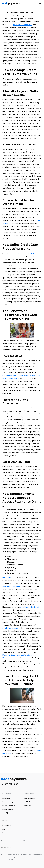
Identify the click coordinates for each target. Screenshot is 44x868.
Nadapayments (9, 577)
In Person (6, 798)
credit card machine (11, 586)
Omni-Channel (8, 809)
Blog (4, 833)
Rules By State (29, 798)
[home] (11, 4)
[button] (39, 4)
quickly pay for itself (30, 607)
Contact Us (7, 825)
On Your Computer (10, 802)
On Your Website (9, 806)
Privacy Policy (6, 848)
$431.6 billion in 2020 (22, 25)
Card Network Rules (31, 802)
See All (5, 813)
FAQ (4, 829)
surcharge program (11, 628)
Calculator (27, 806)
